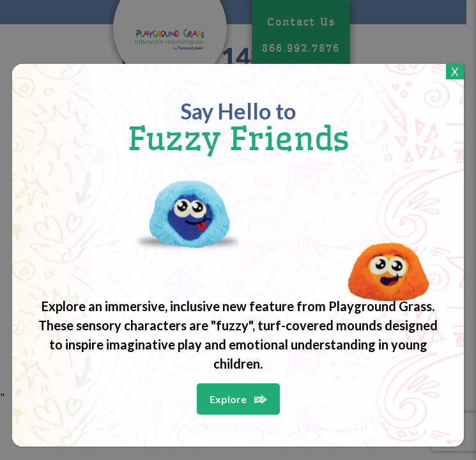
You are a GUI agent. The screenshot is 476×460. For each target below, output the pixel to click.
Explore (228, 399)
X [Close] (455, 72)
